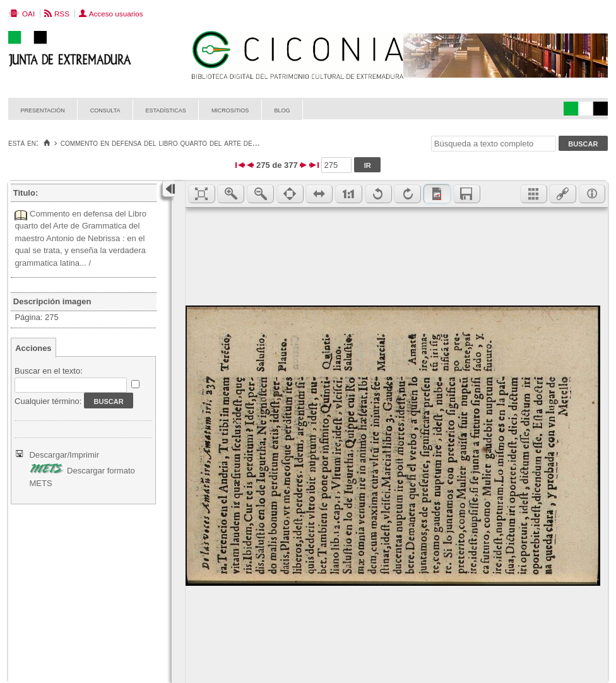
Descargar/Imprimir (64, 455)
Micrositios (230, 110)
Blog (282, 110)
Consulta (105, 110)
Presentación (43, 110)
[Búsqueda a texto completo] (494, 144)
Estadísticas (166, 110)
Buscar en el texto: (49, 371)
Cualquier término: (48, 401)
